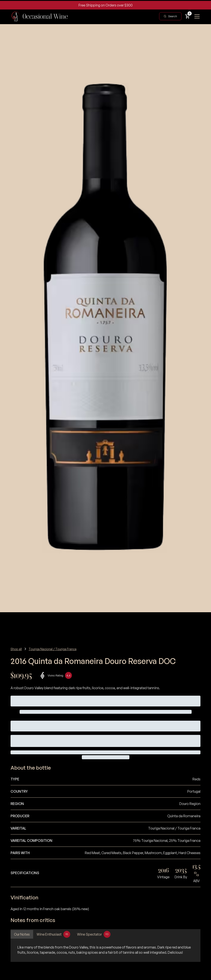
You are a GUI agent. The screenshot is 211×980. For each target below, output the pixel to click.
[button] (188, 16)
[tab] (22, 934)
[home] (39, 16)
